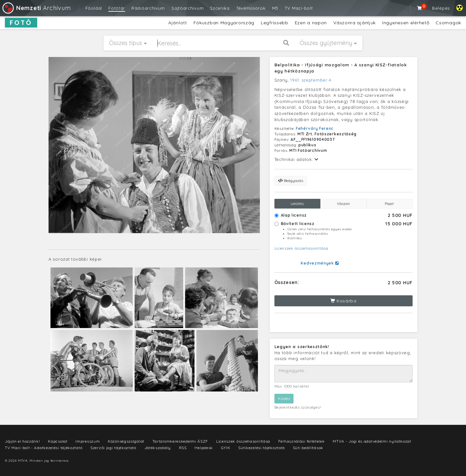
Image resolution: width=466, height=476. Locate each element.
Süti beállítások (308, 448)
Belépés (441, 8)
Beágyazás (291, 181)
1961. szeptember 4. (311, 80)
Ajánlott (178, 23)
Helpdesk (204, 448)
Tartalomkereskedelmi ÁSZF (180, 441)
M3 (275, 8)
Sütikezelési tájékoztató (261, 448)
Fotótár (117, 8)
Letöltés (297, 204)
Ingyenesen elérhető (406, 23)
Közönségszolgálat (126, 441)
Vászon (343, 204)
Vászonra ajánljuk (355, 23)
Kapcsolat (58, 441)
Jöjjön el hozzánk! (22, 441)
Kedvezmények (320, 263)
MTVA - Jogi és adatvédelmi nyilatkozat (372, 441)
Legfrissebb (275, 23)
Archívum (36, 8)
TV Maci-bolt (299, 8)
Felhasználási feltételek (302, 441)
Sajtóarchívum (188, 8)
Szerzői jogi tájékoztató (113, 448)
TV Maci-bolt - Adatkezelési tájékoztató (44, 448)
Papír (389, 204)
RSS (183, 448)
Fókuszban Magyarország (224, 23)
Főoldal (94, 8)
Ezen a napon (311, 23)
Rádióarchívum (148, 8)
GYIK (226, 448)
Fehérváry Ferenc (315, 128)
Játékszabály (158, 448)
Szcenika (220, 8)
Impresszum (88, 441)
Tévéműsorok (251, 8)
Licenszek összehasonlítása (301, 248)
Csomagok (448, 23)
